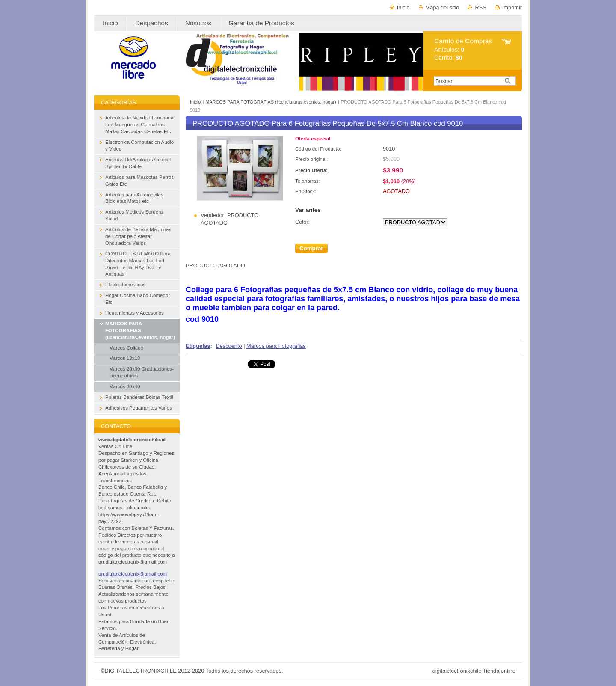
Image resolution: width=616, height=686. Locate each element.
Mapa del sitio (443, 7)
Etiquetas (198, 346)
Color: (302, 222)
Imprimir (512, 7)
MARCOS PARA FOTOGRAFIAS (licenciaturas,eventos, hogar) (271, 102)
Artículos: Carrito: (463, 49)
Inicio (403, 7)
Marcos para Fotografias (276, 346)
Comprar (311, 248)
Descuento (229, 346)
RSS (480, 7)
